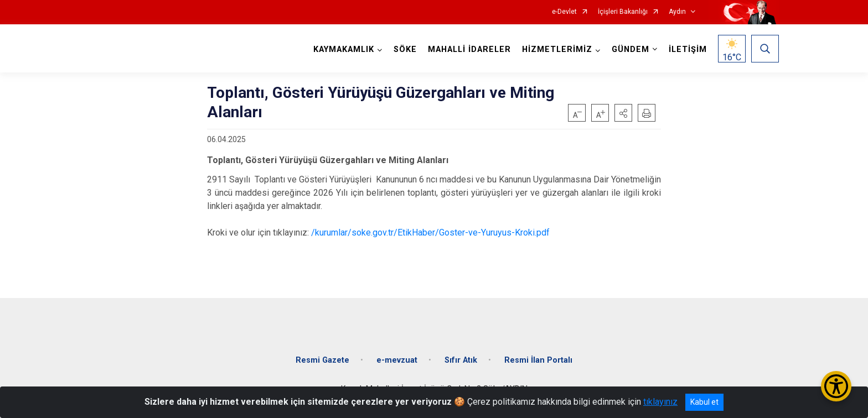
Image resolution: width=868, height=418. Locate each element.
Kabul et (704, 402)
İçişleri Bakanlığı (623, 12)
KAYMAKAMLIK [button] (344, 49)
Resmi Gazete (322, 360)
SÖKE (405, 49)
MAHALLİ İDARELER (469, 49)
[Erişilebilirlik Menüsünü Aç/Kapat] (836, 386)
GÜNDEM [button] (631, 49)
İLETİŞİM (688, 49)
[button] (623, 113)
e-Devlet (564, 12)
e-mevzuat (397, 360)
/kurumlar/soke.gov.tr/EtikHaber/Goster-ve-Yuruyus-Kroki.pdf (430, 232)
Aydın (677, 12)
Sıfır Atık (461, 360)
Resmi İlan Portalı (538, 360)
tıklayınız (660, 402)
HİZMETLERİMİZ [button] (557, 49)
